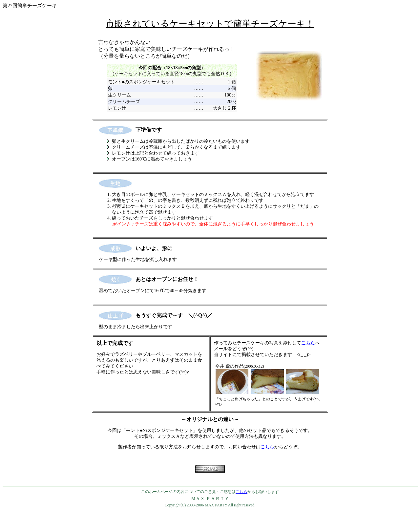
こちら (308, 343)
